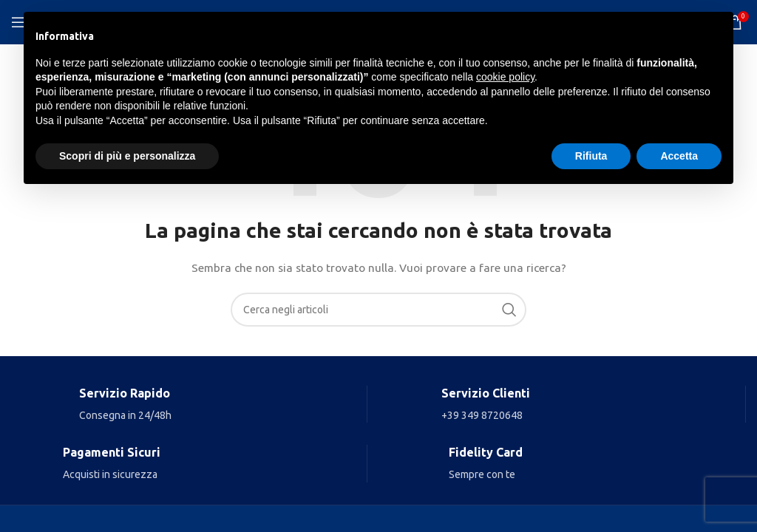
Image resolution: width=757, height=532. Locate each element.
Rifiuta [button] (591, 156)
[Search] (378, 310)
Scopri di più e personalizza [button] (127, 156)
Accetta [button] (679, 156)
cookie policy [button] (505, 77)
